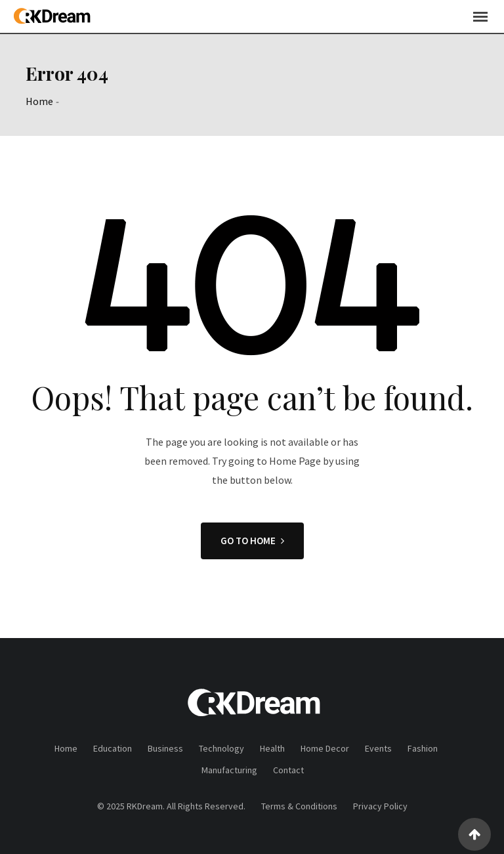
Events (378, 748)
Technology (221, 748)
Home (39, 101)
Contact (288, 770)
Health (272, 748)
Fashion (423, 748)
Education (113, 748)
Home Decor (325, 748)
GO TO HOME (252, 541)
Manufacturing (229, 770)
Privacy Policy (380, 806)
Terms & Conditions (299, 806)
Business (165, 748)
